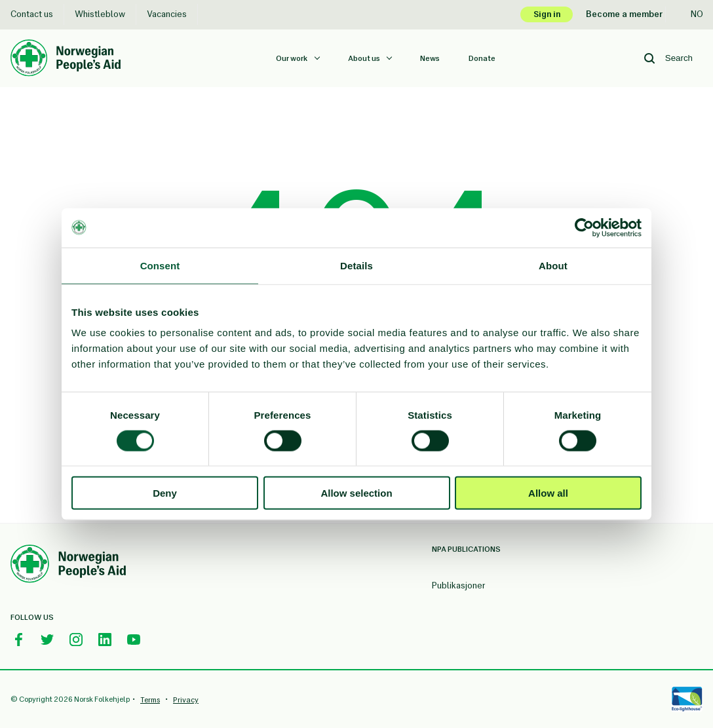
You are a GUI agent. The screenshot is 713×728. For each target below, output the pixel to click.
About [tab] (553, 265)
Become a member (624, 14)
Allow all (548, 493)
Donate (482, 58)
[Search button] (649, 58)
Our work (292, 58)
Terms (150, 700)
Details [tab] (356, 265)
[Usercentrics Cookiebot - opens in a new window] (584, 227)
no (690, 14)
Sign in (547, 14)
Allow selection (356, 493)
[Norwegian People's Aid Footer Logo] (68, 566)
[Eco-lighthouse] (687, 699)
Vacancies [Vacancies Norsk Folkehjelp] (167, 14)
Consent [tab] (160, 265)
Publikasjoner (459, 585)
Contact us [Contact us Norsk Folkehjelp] (32, 14)
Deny (165, 493)
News (430, 58)
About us (365, 58)
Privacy (186, 700)
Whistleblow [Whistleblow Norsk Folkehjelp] (100, 14)
